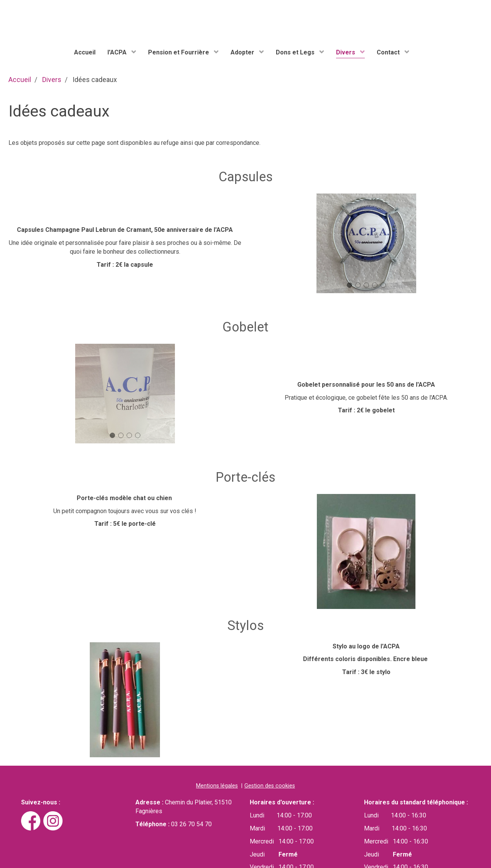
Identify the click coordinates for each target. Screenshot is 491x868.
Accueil (85, 52)
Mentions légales (217, 786)
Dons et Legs (296, 52)
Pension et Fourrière (179, 52)
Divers (346, 52)
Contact (389, 52)
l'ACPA (118, 52)
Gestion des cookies (270, 786)
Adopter (243, 52)
